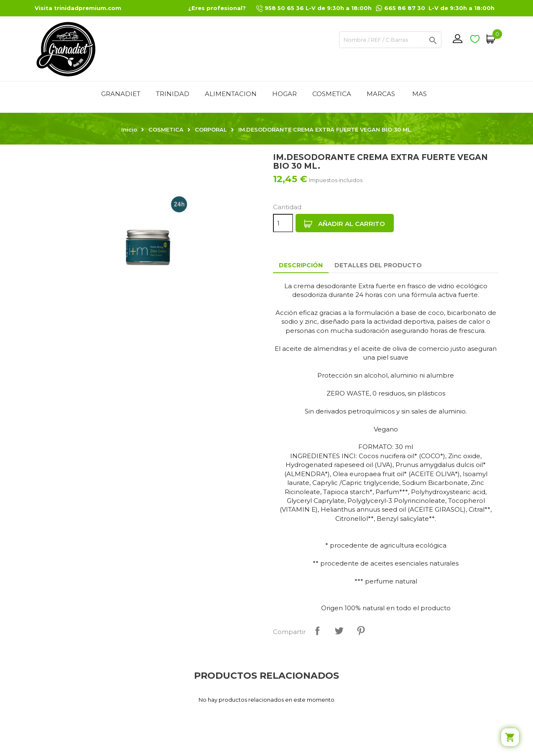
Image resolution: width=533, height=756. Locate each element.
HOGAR (284, 94)
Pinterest (361, 631)
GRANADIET (121, 94)
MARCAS (381, 94)
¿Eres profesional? (217, 8)
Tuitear (339, 631)
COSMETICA (332, 94)
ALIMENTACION (231, 94)
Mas (420, 94)
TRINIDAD (173, 94)
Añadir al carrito (345, 224)
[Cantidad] (283, 223)
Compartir (317, 631)
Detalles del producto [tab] (378, 265)
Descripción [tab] (301, 265)
